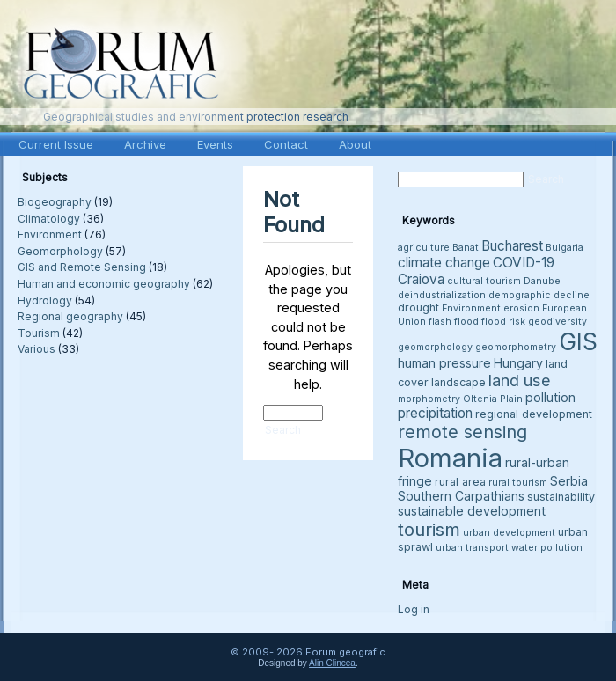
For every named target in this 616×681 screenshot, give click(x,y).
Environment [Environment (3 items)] (471, 308)
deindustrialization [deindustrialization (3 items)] (442, 295)
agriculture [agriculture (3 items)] (424, 248)
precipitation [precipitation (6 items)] (435, 413)
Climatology (49, 219)
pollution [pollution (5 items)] (550, 397)
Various (37, 349)
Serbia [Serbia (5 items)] (569, 481)
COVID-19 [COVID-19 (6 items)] (524, 263)
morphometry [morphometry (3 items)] (429, 399)
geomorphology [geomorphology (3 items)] (435, 347)
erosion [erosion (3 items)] (521, 308)
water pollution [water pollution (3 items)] (547, 548)
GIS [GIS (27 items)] (578, 341)
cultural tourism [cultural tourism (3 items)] (484, 281)
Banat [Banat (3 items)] (466, 248)
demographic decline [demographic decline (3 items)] (539, 295)
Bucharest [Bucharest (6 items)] (512, 246)
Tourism (39, 333)
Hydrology (45, 300)
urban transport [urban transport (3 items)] (472, 548)
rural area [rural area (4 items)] (460, 482)
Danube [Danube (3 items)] (542, 281)
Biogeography (55, 202)
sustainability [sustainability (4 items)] (561, 497)
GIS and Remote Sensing (82, 267)
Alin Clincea (332, 663)
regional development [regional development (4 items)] (534, 414)
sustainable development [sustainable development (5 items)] (472, 511)
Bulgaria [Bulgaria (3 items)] (565, 248)
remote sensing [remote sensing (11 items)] (462, 432)
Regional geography (70, 316)
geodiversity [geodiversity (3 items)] (557, 322)
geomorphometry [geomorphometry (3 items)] (516, 347)
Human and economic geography (104, 284)
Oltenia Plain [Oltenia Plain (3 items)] (493, 399)
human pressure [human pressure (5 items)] (444, 363)
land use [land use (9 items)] (520, 380)
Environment (50, 234)
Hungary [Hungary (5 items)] (518, 363)
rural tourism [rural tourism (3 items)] (518, 483)
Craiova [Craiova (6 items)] (421, 279)
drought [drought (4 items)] (418, 308)
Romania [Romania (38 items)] (450, 458)
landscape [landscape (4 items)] (458, 382)
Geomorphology (60, 251)
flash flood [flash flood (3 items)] (454, 322)
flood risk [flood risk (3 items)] (503, 322)
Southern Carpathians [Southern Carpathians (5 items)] (461, 496)
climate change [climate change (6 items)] (444, 263)
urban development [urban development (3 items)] (509, 533)
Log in (414, 609)
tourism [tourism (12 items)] (429, 529)
